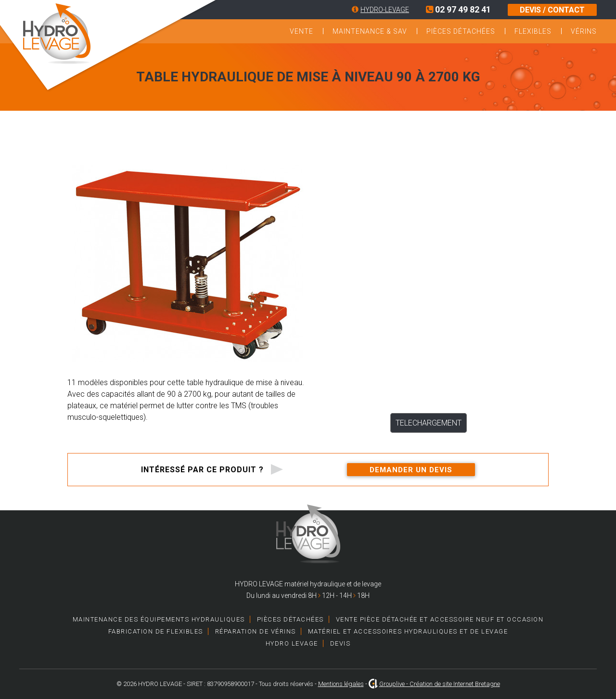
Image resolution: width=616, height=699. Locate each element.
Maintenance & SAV (370, 31)
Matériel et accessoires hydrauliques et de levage (408, 631)
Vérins (584, 31)
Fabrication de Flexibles (156, 631)
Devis (340, 643)
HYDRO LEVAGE (292, 643)
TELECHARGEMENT (429, 423)
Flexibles (533, 31)
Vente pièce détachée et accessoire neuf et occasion (440, 619)
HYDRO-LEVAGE (385, 10)
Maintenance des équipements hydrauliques (159, 619)
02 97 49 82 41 (458, 9)
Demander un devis (411, 470)
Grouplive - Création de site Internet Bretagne (440, 684)
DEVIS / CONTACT (552, 10)
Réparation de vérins (256, 631)
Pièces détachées (461, 31)
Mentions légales (341, 684)
